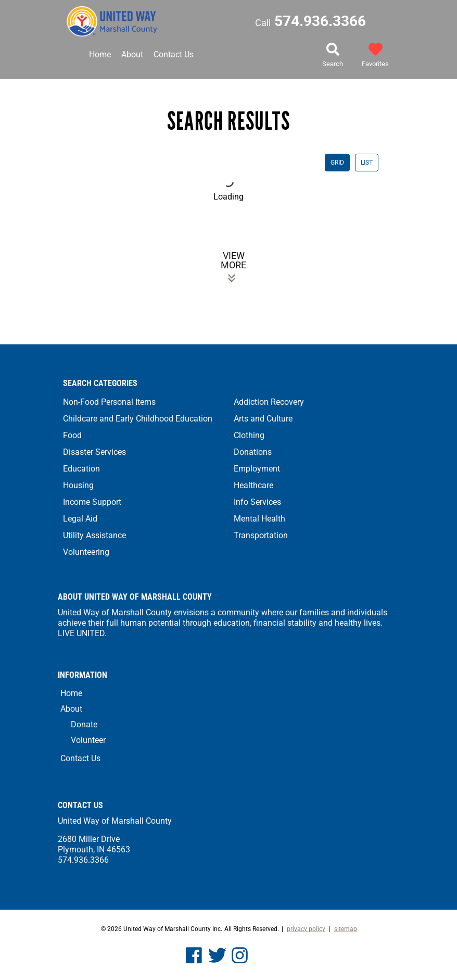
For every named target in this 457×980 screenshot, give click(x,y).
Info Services (257, 502)
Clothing (249, 435)
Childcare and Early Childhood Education (138, 419)
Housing (78, 485)
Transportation (261, 535)
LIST (367, 163)
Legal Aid (80, 519)
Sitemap (346, 929)
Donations (253, 452)
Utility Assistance (94, 535)
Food (72, 435)
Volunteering (86, 552)
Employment (257, 469)
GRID (337, 163)
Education (81, 469)
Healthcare (253, 485)
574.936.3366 (310, 21)
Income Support (92, 502)
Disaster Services (94, 452)
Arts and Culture (263, 419)
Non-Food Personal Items (109, 402)
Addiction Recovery (269, 402)
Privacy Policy (306, 929)
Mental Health (259, 519)
